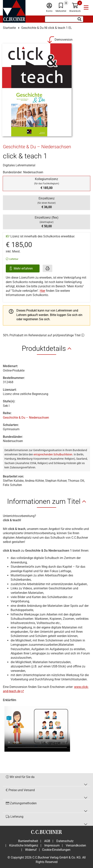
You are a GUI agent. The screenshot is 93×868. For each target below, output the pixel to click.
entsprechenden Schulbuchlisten (53, 454)
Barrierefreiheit (28, 841)
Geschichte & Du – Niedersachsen (26, 418)
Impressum (52, 845)
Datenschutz (65, 841)
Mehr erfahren (24, 268)
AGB (47, 841)
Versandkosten (76, 845)
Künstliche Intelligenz (24, 845)
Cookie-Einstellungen (56, 850)
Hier (42, 291)
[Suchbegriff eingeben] (64, 19)
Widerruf (31, 850)
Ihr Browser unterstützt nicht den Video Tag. (37, 727)
